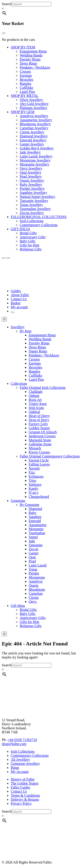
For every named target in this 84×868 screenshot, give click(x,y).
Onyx (33, 602)
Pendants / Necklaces (35, 67)
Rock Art (35, 400)
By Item (26, 331)
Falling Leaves (39, 464)
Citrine (34, 598)
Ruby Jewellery (31, 185)
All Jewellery (20, 760)
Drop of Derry (39, 420)
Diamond (35, 509)
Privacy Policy (21, 804)
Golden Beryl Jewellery (37, 148)
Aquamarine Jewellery (36, 120)
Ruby (33, 513)
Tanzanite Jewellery (34, 201)
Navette (34, 468)
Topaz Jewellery (31, 205)
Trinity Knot (38, 404)
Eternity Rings (30, 59)
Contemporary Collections (39, 225)
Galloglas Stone (40, 444)
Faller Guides (20, 787)
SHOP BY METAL (25, 96)
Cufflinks (26, 88)
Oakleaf (34, 412)
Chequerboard (39, 497)
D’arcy (34, 493)
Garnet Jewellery (32, 144)
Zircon (33, 549)
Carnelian (36, 594)
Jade (32, 541)
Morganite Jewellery (34, 164)
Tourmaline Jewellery (35, 209)
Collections (19, 384)
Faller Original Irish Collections (43, 388)
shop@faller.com (14, 744)
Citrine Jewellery (32, 132)
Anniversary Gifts (33, 237)
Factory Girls (38, 424)
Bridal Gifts (28, 233)
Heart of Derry (39, 416)
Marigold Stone (40, 440)
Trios (32, 480)
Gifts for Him (29, 245)
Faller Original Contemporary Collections (50, 456)
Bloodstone (37, 589)
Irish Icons (36, 408)
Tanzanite (36, 545)
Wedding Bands (31, 55)
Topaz (33, 569)
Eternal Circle (39, 460)
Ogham (34, 396)
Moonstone (37, 577)
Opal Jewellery (30, 172)
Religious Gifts (31, 249)
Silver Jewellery (31, 100)
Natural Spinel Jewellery (37, 197)
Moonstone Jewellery (35, 160)
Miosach (35, 448)
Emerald (35, 521)
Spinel (33, 537)
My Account (20, 772)
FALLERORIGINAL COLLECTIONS (39, 217)
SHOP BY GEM (23, 112)
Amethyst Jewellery (34, 116)
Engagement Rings (33, 51)
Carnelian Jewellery (34, 128)
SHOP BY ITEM (23, 47)
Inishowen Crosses (42, 436)
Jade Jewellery (30, 152)
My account (19, 307)
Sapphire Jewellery (33, 193)
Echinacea (36, 476)
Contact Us (19, 299)
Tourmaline (37, 533)
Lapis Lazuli (38, 565)
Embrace (35, 484)
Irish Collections (32, 221)
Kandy (33, 489)
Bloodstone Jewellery (35, 124)
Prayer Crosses (39, 452)
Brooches (26, 80)
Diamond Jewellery (34, 136)
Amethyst (36, 581)
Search (7, 4)
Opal (32, 557)
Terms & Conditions (25, 795)
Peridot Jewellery (32, 189)
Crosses (25, 71)
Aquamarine (38, 525)
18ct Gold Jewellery (34, 104)
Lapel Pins (27, 92)
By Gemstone (30, 505)
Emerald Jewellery (33, 140)
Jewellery (18, 327)
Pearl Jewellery (31, 176)
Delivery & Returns (25, 799)
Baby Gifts (28, 241)
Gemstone (18, 501)
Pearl (32, 561)
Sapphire (35, 517)
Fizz (32, 472)
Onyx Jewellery (31, 168)
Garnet (34, 553)
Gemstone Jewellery (25, 764)
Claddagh (36, 392)
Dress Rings (28, 63)
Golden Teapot (39, 428)
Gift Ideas (18, 606)
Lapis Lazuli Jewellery (36, 156)
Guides (16, 291)
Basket (16, 303)
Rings (15, 768)
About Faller (20, 295)
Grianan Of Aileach (43, 432)
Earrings (26, 75)
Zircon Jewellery (32, 213)
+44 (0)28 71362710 (22, 740)
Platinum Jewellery (33, 108)
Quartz (34, 585)
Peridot (34, 573)
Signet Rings (38, 351)
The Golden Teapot (25, 783)
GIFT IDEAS (20, 229)
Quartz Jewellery (32, 180)
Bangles (26, 84)
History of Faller (23, 779)
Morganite (36, 529)
